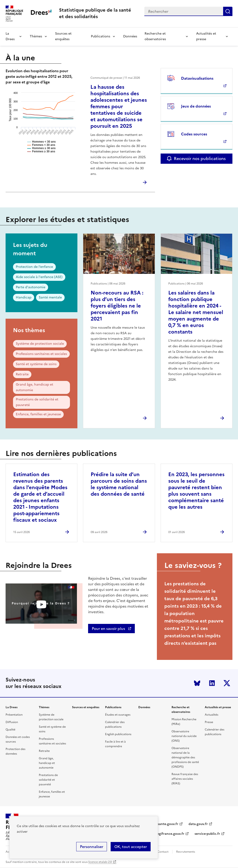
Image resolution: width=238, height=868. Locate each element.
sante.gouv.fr (168, 824)
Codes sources (194, 134)
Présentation (14, 715)
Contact (163, 852)
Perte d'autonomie (31, 287)
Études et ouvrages (118, 715)
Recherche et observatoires (155, 36)
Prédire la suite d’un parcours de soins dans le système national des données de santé (119, 484)
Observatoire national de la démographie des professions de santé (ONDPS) (185, 757)
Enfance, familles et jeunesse (38, 414)
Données (130, 36)
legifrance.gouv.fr (170, 834)
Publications (101, 36)
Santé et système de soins (36, 364)
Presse (209, 722)
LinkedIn (212, 683)
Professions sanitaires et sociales (41, 354)
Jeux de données (196, 106)
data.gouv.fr (198, 824)
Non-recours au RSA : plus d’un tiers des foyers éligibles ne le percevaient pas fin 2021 (117, 306)
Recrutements (186, 852)
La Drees (10, 36)
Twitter (227, 683)
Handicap (24, 297)
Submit (228, 11)
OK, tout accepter (131, 847)
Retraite (22, 374)
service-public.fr (207, 834)
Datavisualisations (197, 78)
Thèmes (36, 36)
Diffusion (12, 722)
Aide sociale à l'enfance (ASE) (39, 277)
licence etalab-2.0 (100, 862)
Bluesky (197, 683)
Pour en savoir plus (109, 629)
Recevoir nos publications (200, 159)
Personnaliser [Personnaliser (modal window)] (92, 847)
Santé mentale (50, 297)
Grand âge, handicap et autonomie (35, 387)
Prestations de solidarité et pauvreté (37, 402)
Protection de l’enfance (34, 267)
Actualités (212, 715)
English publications (118, 734)
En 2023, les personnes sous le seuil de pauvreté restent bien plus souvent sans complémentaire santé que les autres (196, 491)
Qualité (10, 730)
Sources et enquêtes (63, 36)
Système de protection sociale (40, 344)
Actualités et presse (206, 36)
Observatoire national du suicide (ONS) (184, 736)
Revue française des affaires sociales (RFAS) (185, 779)
